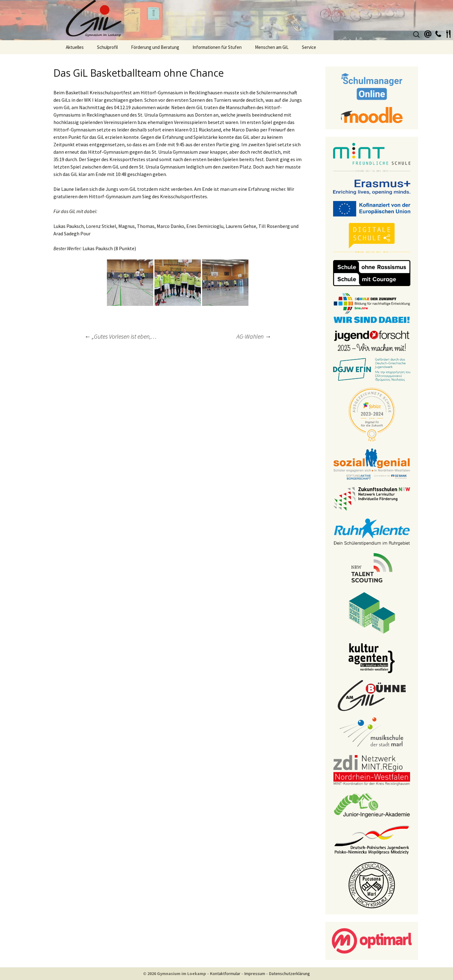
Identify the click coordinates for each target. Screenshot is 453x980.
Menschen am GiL (272, 47)
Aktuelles (75, 47)
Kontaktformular (225, 974)
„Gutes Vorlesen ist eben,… (121, 336)
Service (309, 47)
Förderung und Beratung (155, 47)
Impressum (255, 974)
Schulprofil (107, 47)
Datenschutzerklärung (290, 974)
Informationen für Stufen (217, 47)
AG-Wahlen (254, 336)
